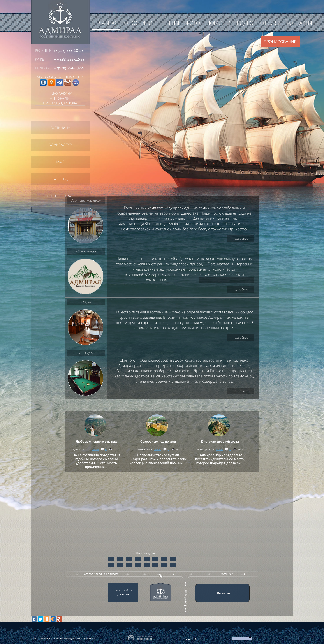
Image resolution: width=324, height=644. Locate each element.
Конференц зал (60, 196)
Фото (193, 23)
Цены (172, 23)
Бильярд (60, 179)
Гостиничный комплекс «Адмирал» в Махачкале (68, 639)
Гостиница (60, 128)
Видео (245, 23)
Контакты (299, 23)
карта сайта (192, 639)
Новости (218, 23)
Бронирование (280, 42)
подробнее (240, 238)
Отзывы (270, 23)
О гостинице (141, 23)
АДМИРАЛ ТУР (60, 145)
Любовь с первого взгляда (96, 442)
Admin (95, 449)
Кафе (60, 162)
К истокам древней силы (220, 442)
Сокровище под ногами (158, 442)
